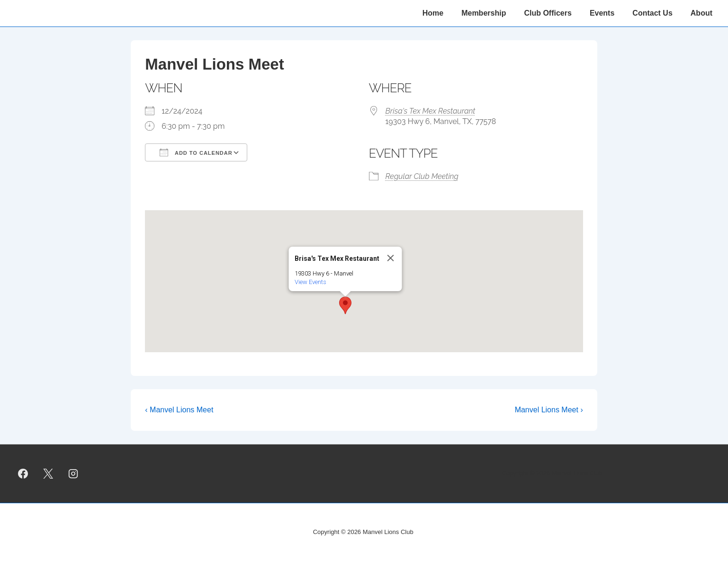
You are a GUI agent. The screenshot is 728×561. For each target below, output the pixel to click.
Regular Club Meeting (422, 176)
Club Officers (548, 13)
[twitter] (48, 473)
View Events (310, 282)
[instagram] (73, 473)
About (701, 13)
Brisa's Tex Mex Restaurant (431, 111)
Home (433, 13)
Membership (484, 13)
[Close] (390, 258)
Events (602, 13)
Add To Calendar (196, 152)
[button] (345, 305)
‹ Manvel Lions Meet (179, 410)
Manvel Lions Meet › (549, 410)
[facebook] (23, 473)
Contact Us (652, 13)
